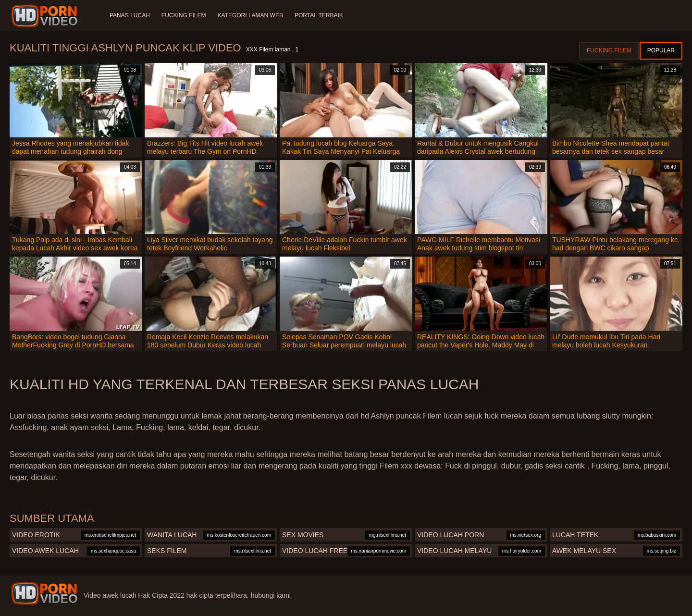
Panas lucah (130, 15)
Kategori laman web (250, 15)
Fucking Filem (184, 15)
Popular (661, 50)
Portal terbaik (319, 15)
